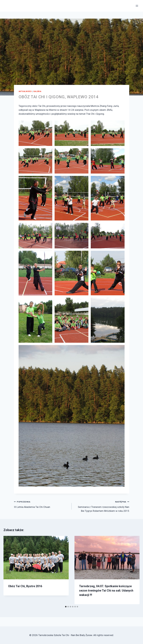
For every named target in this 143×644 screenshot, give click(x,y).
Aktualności (25, 91)
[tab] (66, 607)
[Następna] (135, 570)
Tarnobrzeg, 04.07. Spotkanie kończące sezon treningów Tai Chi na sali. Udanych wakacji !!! (106, 591)
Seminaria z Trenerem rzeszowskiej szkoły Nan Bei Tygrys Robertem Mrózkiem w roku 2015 (102, 506)
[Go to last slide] (8, 570)
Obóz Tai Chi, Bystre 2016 (25, 586)
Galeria (37, 91)
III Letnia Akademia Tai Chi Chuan (42, 504)
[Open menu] (137, 6)
